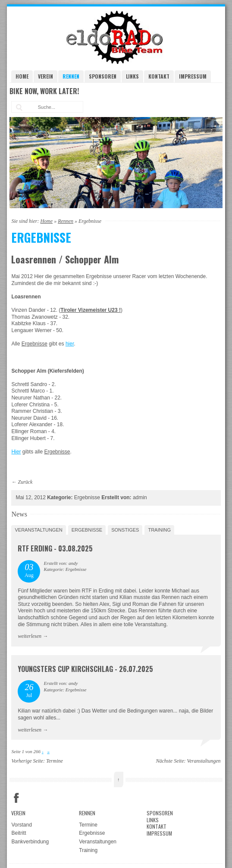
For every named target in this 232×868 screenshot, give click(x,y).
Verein (45, 76)
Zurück (25, 482)
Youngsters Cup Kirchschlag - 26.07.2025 (85, 669)
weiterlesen (30, 636)
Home (22, 76)
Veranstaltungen (38, 530)
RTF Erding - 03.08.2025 (55, 548)
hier (70, 344)
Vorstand (21, 825)
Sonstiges (125, 530)
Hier (16, 452)
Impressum (193, 76)
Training (159, 530)
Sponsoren (103, 76)
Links (132, 76)
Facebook (16, 798)
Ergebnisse (87, 530)
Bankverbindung (30, 842)
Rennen (71, 76)
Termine (55, 761)
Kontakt (159, 76)
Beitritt (19, 833)
